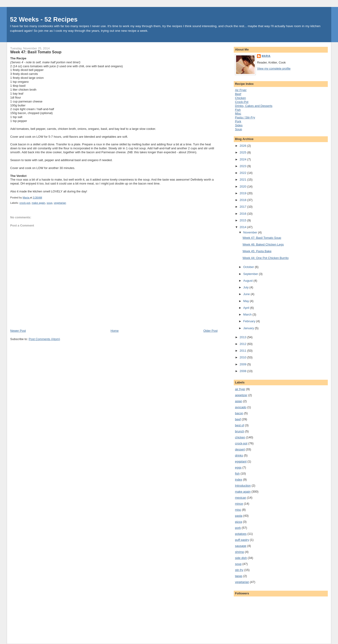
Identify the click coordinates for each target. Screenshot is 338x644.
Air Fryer (241, 90)
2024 (243, 159)
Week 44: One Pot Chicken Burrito (266, 258)
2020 (243, 187)
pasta (239, 516)
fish (237, 473)
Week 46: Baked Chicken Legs (263, 244)
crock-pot (25, 203)
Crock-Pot (242, 102)
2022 (243, 173)
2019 (243, 193)
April (247, 308)
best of (239, 425)
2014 (243, 227)
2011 (243, 351)
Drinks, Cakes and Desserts (254, 106)
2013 (243, 337)
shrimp (239, 552)
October (249, 267)
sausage (241, 546)
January (249, 328)
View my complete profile (274, 69)
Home (115, 331)
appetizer (241, 395)
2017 (243, 207)
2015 (243, 220)
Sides (239, 125)
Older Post (210, 331)
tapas (239, 576)
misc (238, 510)
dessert (240, 449)
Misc (238, 113)
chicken (240, 437)
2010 (243, 357)
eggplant (241, 461)
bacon (239, 413)
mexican (240, 498)
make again (38, 203)
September (251, 274)
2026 (243, 146)
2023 (243, 166)
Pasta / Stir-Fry (245, 117)
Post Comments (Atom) (44, 339)
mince (239, 504)
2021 (243, 180)
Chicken (240, 98)
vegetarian (60, 203)
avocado (241, 407)
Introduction (243, 486)
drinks (239, 455)
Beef (238, 94)
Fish (238, 110)
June (247, 294)
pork (238, 528)
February (250, 321)
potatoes (241, 534)
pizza (238, 522)
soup (50, 203)
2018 (243, 200)
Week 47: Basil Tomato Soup (262, 238)
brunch (240, 431)
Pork (238, 121)
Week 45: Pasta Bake (257, 251)
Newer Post (18, 331)
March (248, 314)
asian (239, 401)
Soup (238, 129)
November (251, 232)
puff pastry (242, 540)
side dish (241, 558)
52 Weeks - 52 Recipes (44, 19)
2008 (243, 371)
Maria (266, 56)
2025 (243, 152)
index (239, 480)
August (248, 281)
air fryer (240, 389)
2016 (243, 214)
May (247, 301)
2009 (243, 364)
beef (238, 419)
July (246, 287)
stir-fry (239, 570)
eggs (238, 467)
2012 (243, 344)
